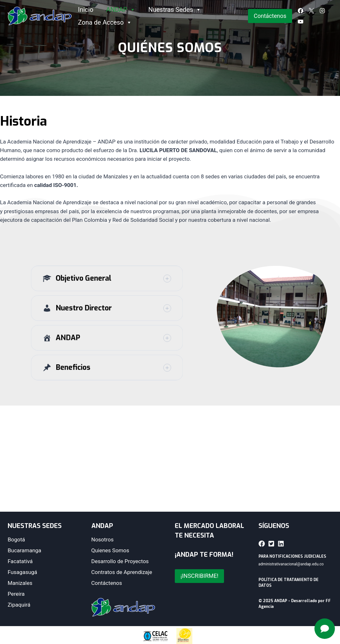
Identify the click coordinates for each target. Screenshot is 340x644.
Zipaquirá (19, 605)
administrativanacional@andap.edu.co (291, 564)
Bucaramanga (24, 550)
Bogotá (16, 539)
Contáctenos (270, 16)
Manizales (20, 583)
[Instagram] (322, 11)
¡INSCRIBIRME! (199, 576)
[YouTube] (301, 21)
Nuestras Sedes (175, 10)
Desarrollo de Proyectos (120, 561)
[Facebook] (301, 11)
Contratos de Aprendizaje (122, 572)
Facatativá (20, 561)
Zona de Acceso (105, 22)
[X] (312, 11)
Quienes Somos (110, 550)
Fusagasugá (22, 572)
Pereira (16, 594)
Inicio (86, 10)
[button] (107, 288)
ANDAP (121, 10)
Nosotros (103, 539)
